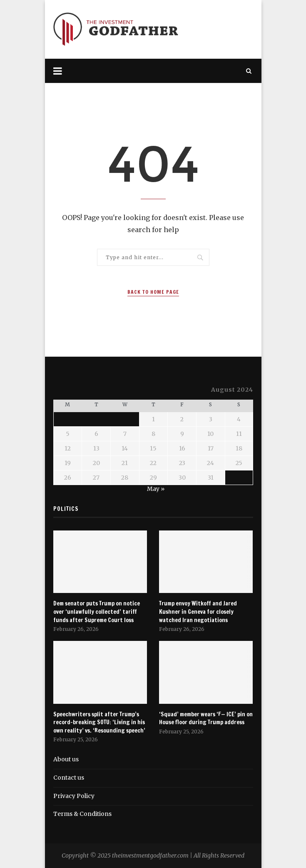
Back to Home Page (153, 292)
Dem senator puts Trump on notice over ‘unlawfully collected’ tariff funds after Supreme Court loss (97, 612)
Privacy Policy (74, 796)
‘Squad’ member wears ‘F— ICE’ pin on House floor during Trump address (206, 719)
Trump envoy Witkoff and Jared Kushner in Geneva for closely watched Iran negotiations (198, 612)
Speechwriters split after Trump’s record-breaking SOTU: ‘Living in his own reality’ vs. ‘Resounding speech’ (99, 723)
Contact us (69, 778)
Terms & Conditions (82, 814)
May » (156, 489)
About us (66, 759)
